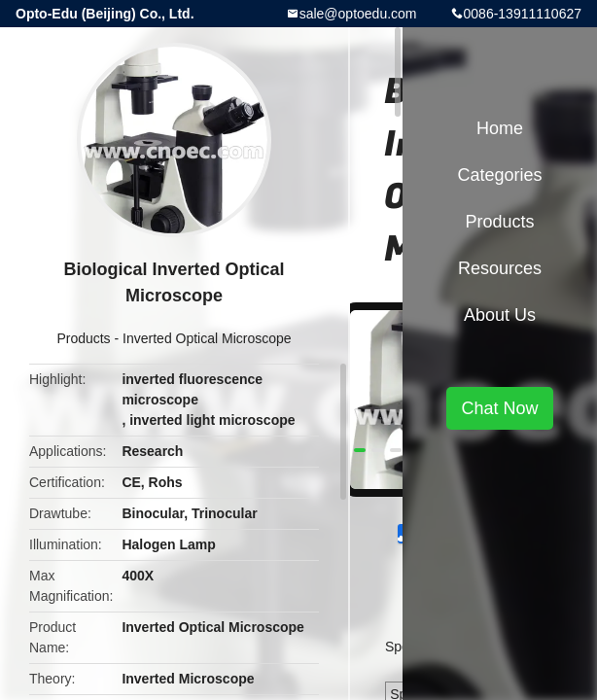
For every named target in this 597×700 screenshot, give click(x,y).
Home (500, 128)
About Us (500, 315)
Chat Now (499, 408)
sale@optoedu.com (358, 14)
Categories (499, 175)
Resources (500, 268)
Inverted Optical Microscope (207, 338)
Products (83, 338)
